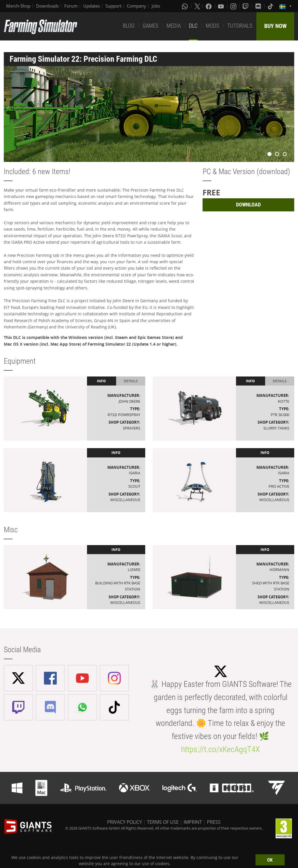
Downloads (47, 6)
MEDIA (174, 26)
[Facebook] (209, 6)
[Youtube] (221, 6)
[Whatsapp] (185, 6)
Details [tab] (131, 381)
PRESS (214, 822)
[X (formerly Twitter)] (197, 6)
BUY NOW (275, 26)
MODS (212, 26)
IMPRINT (193, 822)
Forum (71, 6)
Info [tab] (101, 381)
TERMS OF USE (163, 822)
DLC (193, 26)
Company (136, 6)
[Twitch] (246, 6)
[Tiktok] (271, 6)
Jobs (156, 6)
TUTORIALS (240, 26)
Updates (92, 6)
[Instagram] (234, 6)
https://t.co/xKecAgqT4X (220, 749)
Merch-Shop (18, 6)
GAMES (150, 26)
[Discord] (259, 6)
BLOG (129, 26)
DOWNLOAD (248, 205)
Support (113, 6)
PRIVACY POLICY (125, 822)
